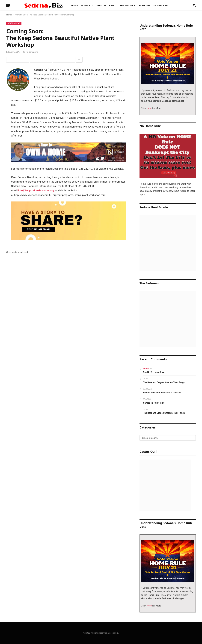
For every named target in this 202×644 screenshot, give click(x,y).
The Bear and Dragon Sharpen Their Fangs (164, 382)
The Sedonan (128, 5)
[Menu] (8, 5)
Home (75, 5)
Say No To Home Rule (154, 372)
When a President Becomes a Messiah (162, 393)
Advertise (144, 5)
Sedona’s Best (162, 5)
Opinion (101, 5)
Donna (146, 369)
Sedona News (14, 23)
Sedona (86, 5)
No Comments (31, 52)
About (113, 5)
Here (149, 108)
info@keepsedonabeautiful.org (36, 191)
